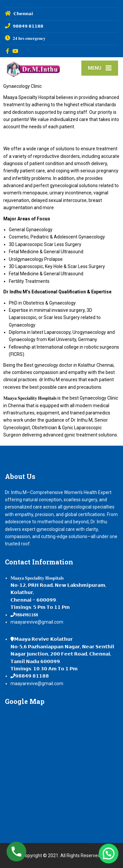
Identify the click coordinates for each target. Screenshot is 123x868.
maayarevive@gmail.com (37, 622)
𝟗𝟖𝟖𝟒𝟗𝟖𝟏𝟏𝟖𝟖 (27, 615)
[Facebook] (8, 51)
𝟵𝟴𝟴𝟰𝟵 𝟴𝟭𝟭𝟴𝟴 (32, 676)
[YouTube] (16, 51)
